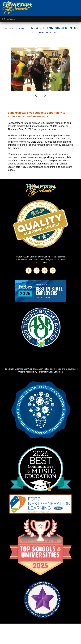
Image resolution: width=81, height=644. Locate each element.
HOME (21, 28)
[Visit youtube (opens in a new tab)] (45, 273)
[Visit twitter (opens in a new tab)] (37, 273)
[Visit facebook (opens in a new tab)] (29, 273)
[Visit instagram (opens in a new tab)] (53, 273)
